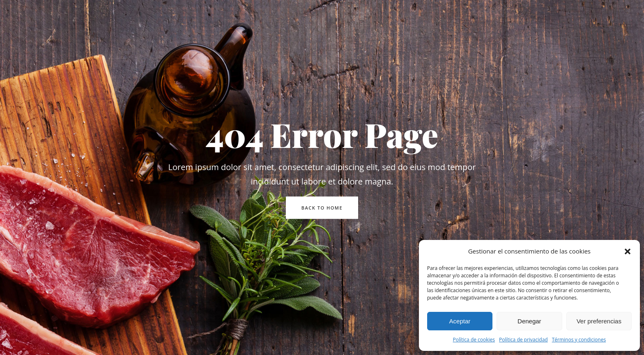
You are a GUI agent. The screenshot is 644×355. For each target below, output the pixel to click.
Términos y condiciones (579, 340)
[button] (628, 251)
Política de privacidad (523, 340)
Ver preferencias (599, 321)
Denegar (529, 321)
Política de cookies (474, 340)
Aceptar (460, 321)
